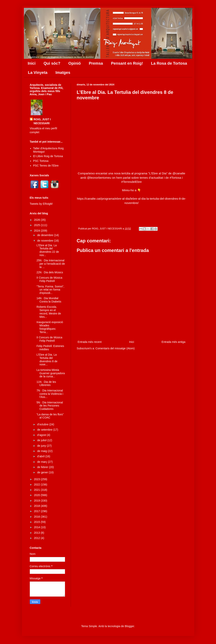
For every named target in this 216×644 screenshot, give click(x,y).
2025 (37, 225)
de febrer (43, 467)
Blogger (129, 626)
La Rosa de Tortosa (169, 63)
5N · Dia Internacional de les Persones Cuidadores (50, 406)
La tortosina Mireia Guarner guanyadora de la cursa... (51, 373)
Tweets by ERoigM (41, 204)
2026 (37, 220)
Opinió (75, 63)
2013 (37, 533)
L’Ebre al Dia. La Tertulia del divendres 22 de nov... (48, 250)
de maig (42, 451)
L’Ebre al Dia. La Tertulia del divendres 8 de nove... (47, 360)
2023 (37, 479)
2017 (37, 511)
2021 (37, 490)
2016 (37, 517)
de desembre (46, 235)
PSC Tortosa (41, 161)
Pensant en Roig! (127, 63)
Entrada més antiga (173, 342)
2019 (37, 501)
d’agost (42, 435)
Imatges (63, 72)
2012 (37, 538)
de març (42, 462)
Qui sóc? (52, 63)
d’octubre (43, 424)
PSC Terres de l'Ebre (46, 166)
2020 (37, 495)
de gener (43, 472)
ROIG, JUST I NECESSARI (42, 121)
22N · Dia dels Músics (50, 272)
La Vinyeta (38, 72)
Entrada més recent (90, 342)
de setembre (45, 430)
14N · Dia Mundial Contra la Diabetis (49, 300)
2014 (37, 527)
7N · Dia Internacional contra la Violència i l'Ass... (50, 394)
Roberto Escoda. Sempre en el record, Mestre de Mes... (49, 312)
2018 (37, 506)
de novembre (46, 241)
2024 (37, 231)
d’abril (41, 456)
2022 (37, 485)
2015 (37, 522)
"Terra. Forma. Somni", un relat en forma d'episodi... (50, 290)
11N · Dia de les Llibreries (46, 384)
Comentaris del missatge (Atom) (115, 348)
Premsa (96, 63)
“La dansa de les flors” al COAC (50, 416)
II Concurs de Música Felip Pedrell (49, 279)
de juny (42, 446)
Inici (32, 63)
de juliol (42, 440)
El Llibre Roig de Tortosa (48, 156)
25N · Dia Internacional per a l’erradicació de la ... (51, 264)
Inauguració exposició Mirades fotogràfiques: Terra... (50, 327)
